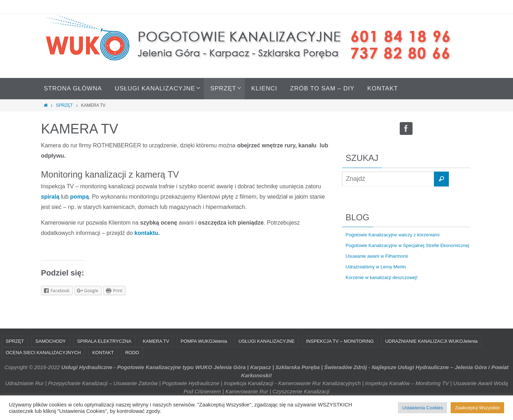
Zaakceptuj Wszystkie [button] (477, 408)
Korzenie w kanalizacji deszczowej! (382, 277)
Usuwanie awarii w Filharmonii (377, 256)
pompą (79, 197)
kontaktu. (147, 233)
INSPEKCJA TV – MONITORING (340, 341)
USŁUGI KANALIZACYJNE (266, 341)
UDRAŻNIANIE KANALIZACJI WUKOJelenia (431, 341)
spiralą (51, 197)
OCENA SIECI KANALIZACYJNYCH (43, 353)
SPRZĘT (64, 105)
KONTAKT (103, 353)
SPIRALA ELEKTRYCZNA (104, 341)
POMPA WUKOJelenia (204, 341)
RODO (132, 353)
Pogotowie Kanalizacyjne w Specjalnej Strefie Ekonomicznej (407, 245)
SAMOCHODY (50, 341)
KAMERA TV (156, 341)
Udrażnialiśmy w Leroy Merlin (376, 267)
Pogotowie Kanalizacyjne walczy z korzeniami (393, 235)
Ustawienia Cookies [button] (423, 408)
